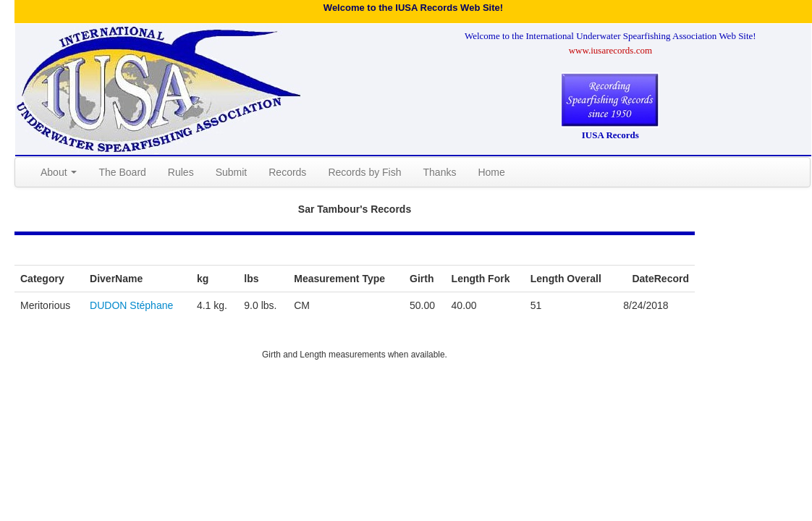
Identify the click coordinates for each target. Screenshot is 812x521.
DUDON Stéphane (131, 305)
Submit (232, 172)
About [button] (59, 172)
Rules (181, 172)
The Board (122, 172)
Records (287, 172)
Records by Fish (364, 172)
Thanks (440, 172)
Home (491, 172)
